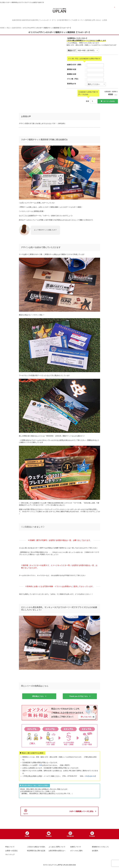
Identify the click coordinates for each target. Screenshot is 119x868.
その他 (60, 20)
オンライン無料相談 (92, 20)
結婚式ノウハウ (76, 847)
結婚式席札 (30, 20)
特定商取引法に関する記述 (36, 851)
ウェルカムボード (42, 20)
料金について (10, 847)
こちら (86, 93)
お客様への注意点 (11, 851)
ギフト (53, 20)
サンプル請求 (78, 20)
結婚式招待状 (7, 20)
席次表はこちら (38, 695)
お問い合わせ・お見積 (109, 20)
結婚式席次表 (19, 20)
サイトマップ (10, 855)
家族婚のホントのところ (100, 847)
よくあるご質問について (57, 847)
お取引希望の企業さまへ (57, 851)
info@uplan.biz (90, 775)
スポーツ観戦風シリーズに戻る (81, 810)
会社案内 (95, 851)
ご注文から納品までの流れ (36, 847)
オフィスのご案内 (76, 851)
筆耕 (41, 764)
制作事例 (68, 20)
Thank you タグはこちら (78, 695)
